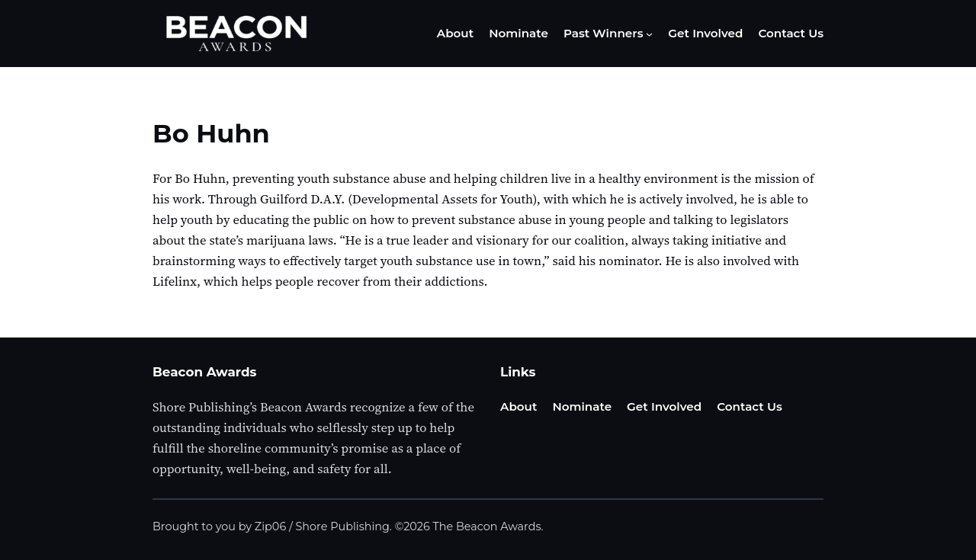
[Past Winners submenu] (649, 34)
